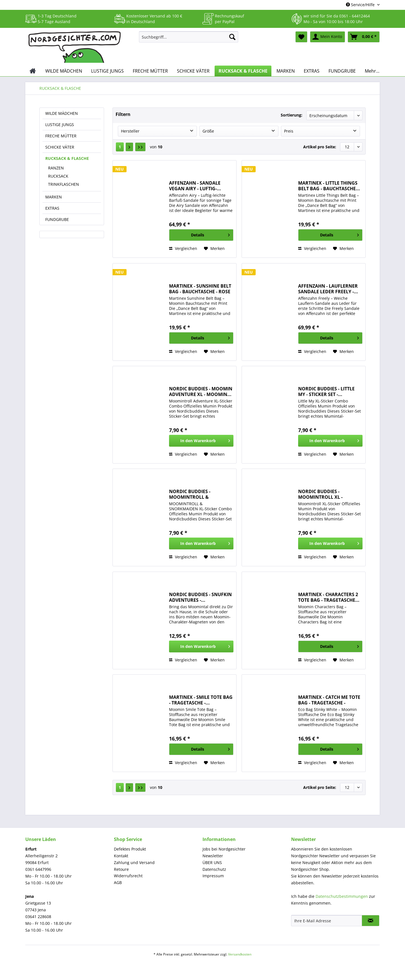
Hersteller (130, 131)
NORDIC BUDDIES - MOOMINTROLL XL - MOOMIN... (320, 494)
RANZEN (56, 168)
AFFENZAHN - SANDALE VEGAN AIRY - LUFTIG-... (195, 186)
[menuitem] (189, 40)
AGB (118, 882)
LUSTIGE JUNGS (60, 125)
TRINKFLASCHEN (64, 184)
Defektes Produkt (130, 849)
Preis (289, 131)
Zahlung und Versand (134, 862)
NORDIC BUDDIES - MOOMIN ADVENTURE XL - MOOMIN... (201, 391)
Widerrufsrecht (128, 876)
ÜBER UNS (212, 862)
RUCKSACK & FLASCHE (67, 158)
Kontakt (121, 856)
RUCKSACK (58, 176)
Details (210, 234)
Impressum (213, 876)
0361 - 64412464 (355, 16)
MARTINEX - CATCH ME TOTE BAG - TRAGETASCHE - (329, 700)
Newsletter (213, 856)
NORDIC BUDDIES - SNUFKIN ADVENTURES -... (200, 597)
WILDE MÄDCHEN (62, 113)
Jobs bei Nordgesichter (224, 849)
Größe (208, 131)
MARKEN (54, 197)
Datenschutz (214, 869)
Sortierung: (292, 115)
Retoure (121, 869)
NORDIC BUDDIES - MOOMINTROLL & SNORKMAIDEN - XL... (193, 494)
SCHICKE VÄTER (60, 147)
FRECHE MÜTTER (61, 136)
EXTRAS (52, 208)
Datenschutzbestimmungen (342, 896)
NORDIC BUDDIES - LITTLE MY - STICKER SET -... (326, 391)
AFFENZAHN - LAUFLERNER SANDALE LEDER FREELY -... (328, 289)
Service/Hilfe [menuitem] (361, 5)
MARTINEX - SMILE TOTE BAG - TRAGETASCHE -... (201, 700)
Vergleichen (183, 248)
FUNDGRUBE (57, 219)
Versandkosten (240, 954)
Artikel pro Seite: (320, 147)
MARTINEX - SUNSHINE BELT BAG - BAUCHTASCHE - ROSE (200, 289)
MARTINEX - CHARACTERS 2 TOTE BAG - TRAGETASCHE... (329, 597)
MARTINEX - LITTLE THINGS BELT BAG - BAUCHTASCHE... (329, 186)
